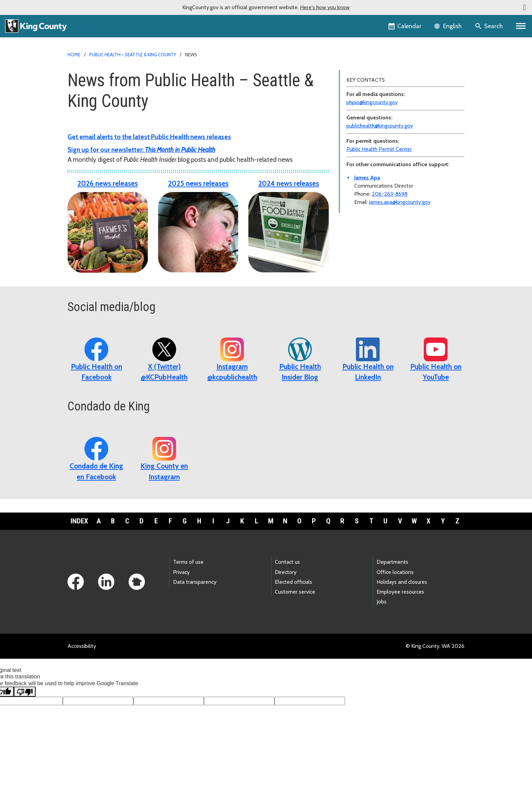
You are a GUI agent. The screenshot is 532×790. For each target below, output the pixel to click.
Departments (392, 562)
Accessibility (82, 646)
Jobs (382, 602)
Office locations (395, 572)
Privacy (181, 572)
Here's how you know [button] (325, 7)
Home (74, 55)
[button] (525, 7)
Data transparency (195, 582)
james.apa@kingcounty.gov (400, 202)
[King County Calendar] (405, 26)
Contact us (287, 562)
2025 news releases (198, 183)
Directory (286, 572)
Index (79, 521)
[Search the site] (489, 26)
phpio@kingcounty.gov (372, 102)
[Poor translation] (25, 692)
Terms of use (188, 562)
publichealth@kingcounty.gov (380, 126)
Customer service (295, 592)
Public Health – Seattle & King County (133, 55)
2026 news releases (108, 183)
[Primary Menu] (521, 26)
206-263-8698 (390, 194)
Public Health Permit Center (379, 149)
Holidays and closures (402, 582)
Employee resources (400, 592)
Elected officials (293, 582)
